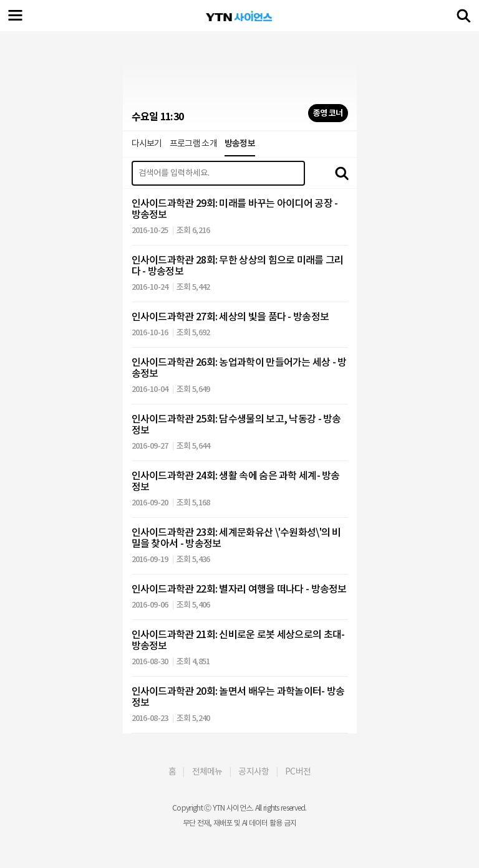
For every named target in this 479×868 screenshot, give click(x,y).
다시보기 (147, 143)
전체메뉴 (207, 771)
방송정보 (240, 143)
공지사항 (254, 771)
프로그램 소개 (193, 143)
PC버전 (298, 771)
